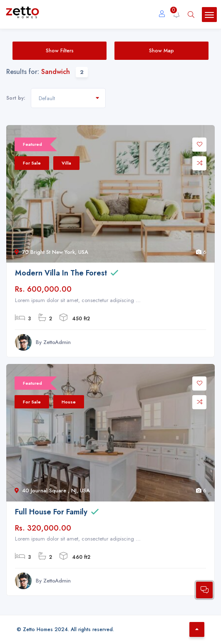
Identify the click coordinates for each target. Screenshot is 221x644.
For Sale (32, 163)
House (69, 402)
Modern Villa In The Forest (61, 273)
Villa (66, 163)
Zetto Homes (38, 629)
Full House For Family (51, 512)
